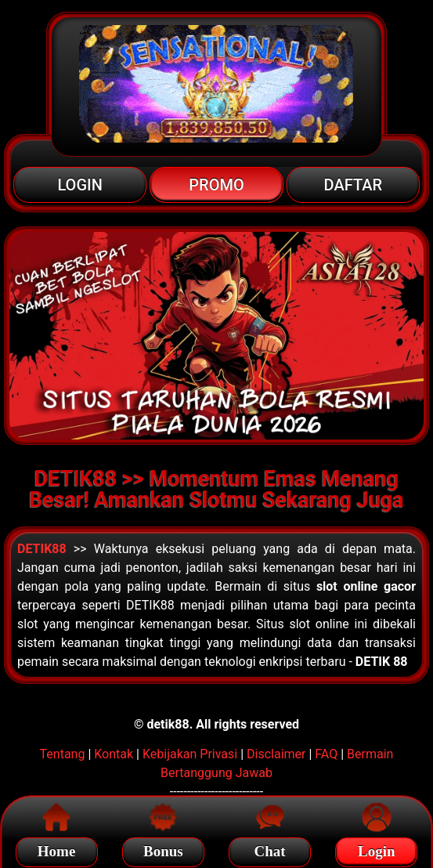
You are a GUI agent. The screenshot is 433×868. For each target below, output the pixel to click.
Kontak (114, 754)
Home (57, 849)
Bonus (163, 849)
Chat (270, 849)
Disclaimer (276, 754)
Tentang (63, 754)
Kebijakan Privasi (190, 754)
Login (377, 849)
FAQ (326, 754)
